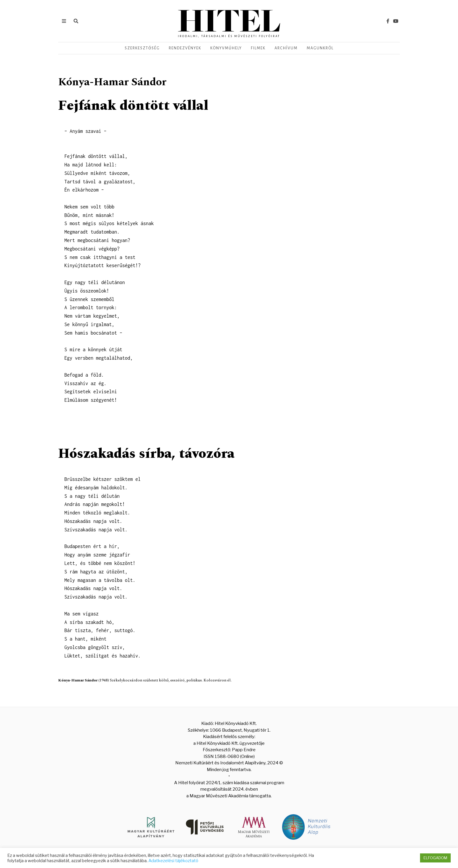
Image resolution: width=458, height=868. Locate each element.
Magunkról (320, 48)
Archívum (286, 48)
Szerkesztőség (142, 48)
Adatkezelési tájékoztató (173, 861)
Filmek (258, 48)
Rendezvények (185, 48)
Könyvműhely (226, 48)
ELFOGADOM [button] (435, 858)
